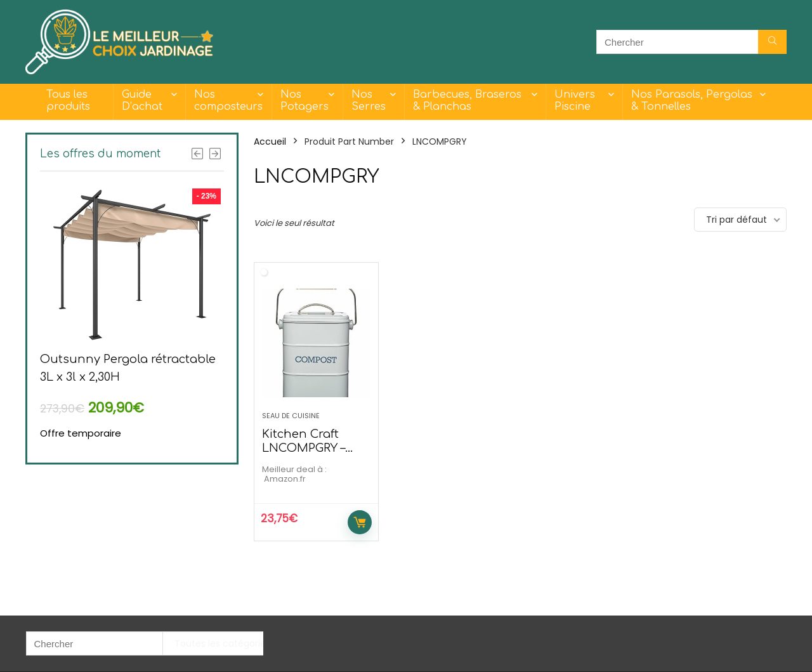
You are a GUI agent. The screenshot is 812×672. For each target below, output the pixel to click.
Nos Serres (369, 101)
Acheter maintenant (360, 522)
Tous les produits (68, 101)
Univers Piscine (575, 101)
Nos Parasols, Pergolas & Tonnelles (692, 101)
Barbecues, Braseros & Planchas (467, 101)
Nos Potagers (304, 101)
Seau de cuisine (291, 416)
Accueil (270, 142)
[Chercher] (772, 42)
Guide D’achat (142, 101)
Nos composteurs (228, 101)
